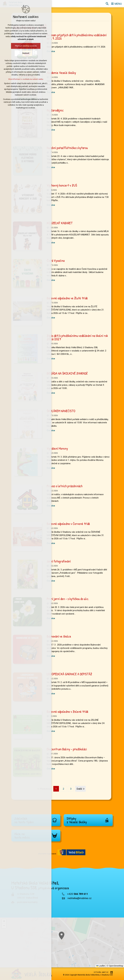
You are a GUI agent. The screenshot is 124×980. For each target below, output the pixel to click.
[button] (4, 921)
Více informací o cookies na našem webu (24, 79)
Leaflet (101, 966)
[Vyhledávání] (107, 4)
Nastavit (24, 53)
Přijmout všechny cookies (24, 46)
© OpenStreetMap (115, 966)
